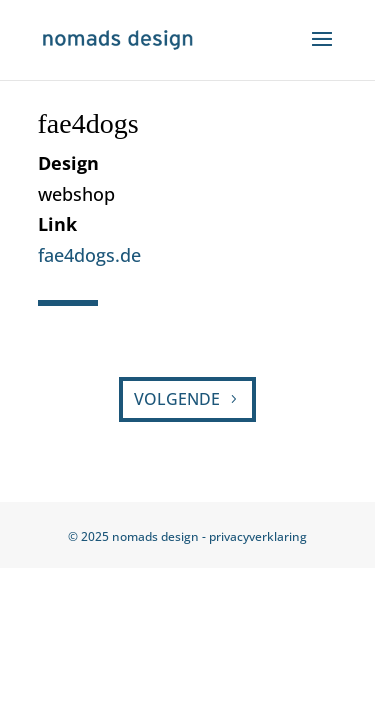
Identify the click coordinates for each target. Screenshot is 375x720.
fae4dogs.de (89, 255)
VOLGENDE (177, 399)
